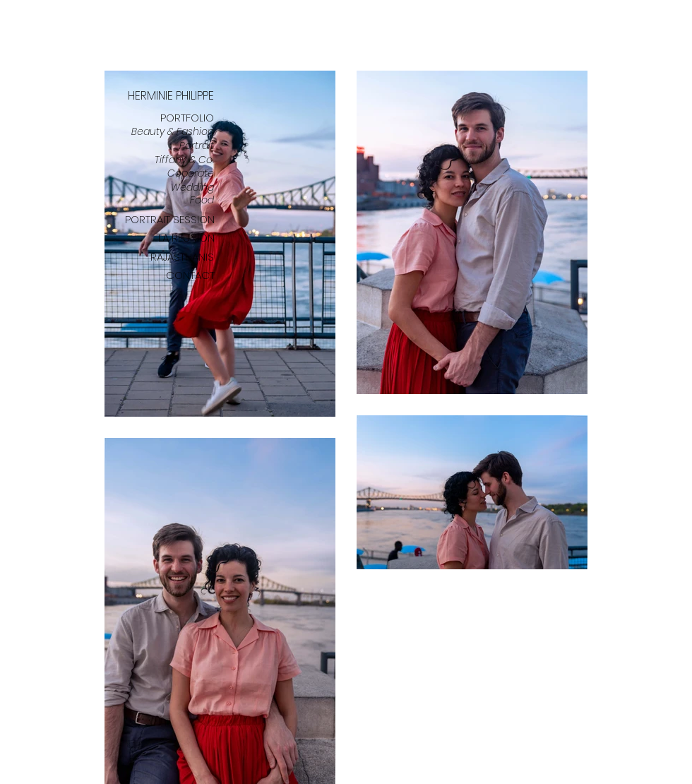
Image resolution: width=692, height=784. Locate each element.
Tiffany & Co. (184, 160)
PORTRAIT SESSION (170, 219)
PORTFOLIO (187, 118)
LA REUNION (186, 238)
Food (202, 200)
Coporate (191, 173)
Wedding (192, 187)
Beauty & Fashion (173, 131)
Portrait (197, 145)
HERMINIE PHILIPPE (171, 96)
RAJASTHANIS (182, 257)
